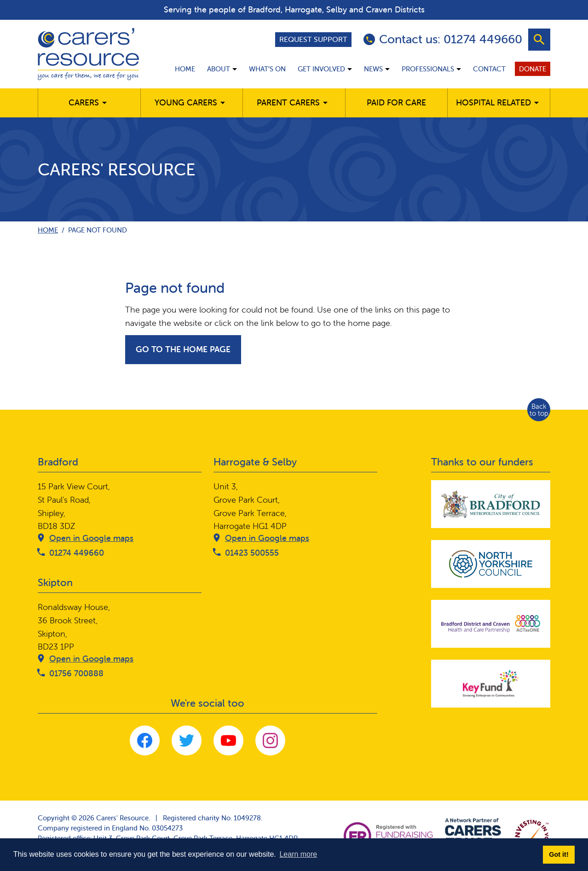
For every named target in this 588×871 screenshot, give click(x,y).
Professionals (428, 69)
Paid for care (396, 102)
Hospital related (493, 102)
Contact (489, 69)
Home (185, 69)
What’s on (267, 69)
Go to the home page (183, 349)
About (219, 69)
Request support (313, 39)
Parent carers (288, 102)
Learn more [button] (298, 854)
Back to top (539, 410)
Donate (533, 69)
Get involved (321, 69)
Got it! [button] (559, 854)
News (373, 69)
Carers (84, 102)
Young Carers (186, 102)
